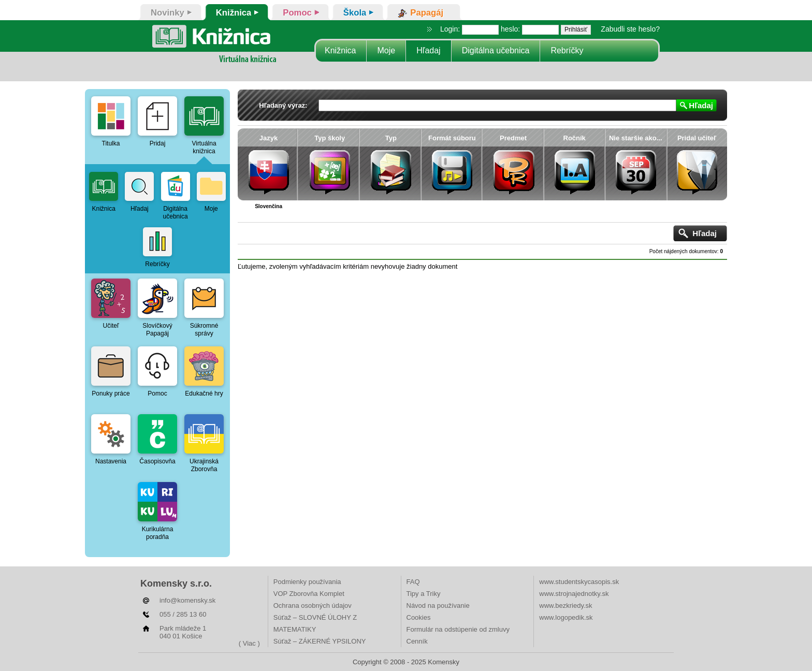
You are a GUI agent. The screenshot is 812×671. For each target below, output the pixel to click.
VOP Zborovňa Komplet (309, 594)
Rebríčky (567, 50)
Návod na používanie (438, 606)
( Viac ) (249, 643)
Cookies (419, 617)
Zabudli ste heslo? (630, 29)
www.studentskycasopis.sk (579, 582)
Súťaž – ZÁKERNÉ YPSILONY (320, 641)
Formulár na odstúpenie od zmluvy (458, 629)
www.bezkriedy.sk (565, 606)
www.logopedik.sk (566, 617)
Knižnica (340, 50)
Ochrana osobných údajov (313, 606)
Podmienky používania (307, 582)
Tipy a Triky (424, 594)
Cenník (417, 641)
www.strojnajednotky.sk (574, 594)
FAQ (413, 582)
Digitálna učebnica (496, 50)
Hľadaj (428, 50)
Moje (386, 50)
